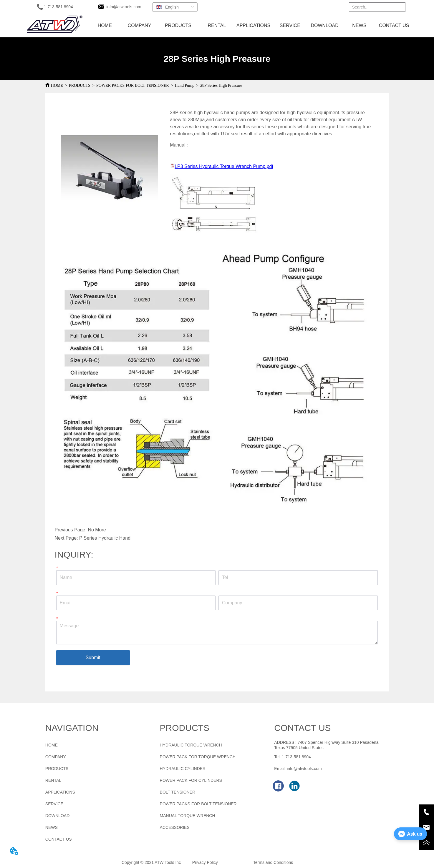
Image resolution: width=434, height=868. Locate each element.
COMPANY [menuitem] (140, 25)
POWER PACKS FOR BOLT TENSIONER (133, 85)
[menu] (249, 26)
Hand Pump (185, 85)
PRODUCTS (80, 85)
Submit (93, 657)
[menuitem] (178, 26)
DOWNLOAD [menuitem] (324, 25)
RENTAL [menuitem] (217, 25)
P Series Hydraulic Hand (105, 538)
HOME (57, 85)
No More (97, 530)
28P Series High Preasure (221, 85)
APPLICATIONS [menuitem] (253, 25)
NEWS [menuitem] (359, 25)
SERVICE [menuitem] (290, 25)
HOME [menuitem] (105, 25)
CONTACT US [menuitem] (394, 25)
